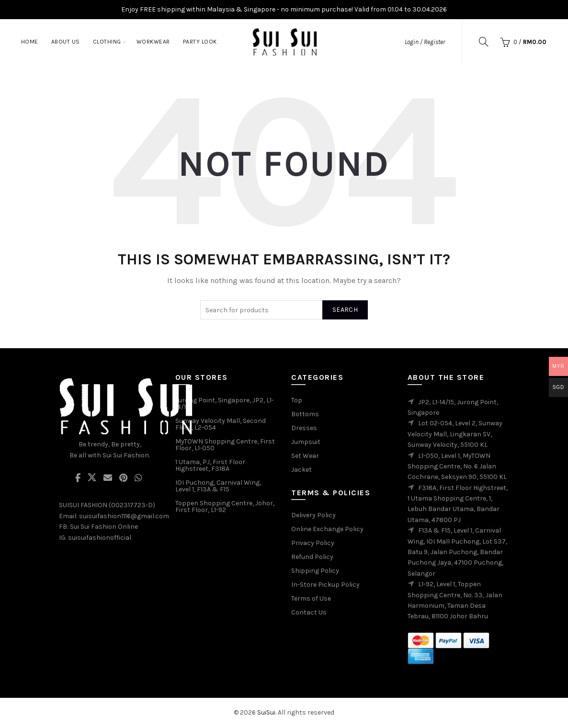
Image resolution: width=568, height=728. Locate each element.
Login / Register (425, 42)
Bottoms (305, 414)
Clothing (107, 42)
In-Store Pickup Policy (325, 585)
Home (30, 42)
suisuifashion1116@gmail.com (124, 516)
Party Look (200, 42)
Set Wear (305, 456)
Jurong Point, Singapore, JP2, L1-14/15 (225, 404)
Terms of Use (311, 598)
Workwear (153, 42)
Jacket (301, 470)
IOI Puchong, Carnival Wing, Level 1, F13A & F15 (218, 486)
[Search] (484, 42)
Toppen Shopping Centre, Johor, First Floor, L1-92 (225, 506)
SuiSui (266, 712)
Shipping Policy (315, 571)
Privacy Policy (313, 543)
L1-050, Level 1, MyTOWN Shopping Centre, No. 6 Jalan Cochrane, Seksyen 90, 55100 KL (457, 466)
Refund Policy (312, 557)
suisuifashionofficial (100, 538)
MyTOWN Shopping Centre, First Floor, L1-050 (225, 445)
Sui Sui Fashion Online (104, 527)
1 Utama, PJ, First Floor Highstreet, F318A (210, 465)
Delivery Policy (313, 515)
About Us (66, 42)
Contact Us (309, 612)
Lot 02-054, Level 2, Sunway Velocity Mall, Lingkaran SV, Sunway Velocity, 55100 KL (455, 434)
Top (297, 400)
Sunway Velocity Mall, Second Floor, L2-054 (221, 424)
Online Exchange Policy (327, 529)
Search (345, 310)
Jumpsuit (306, 442)
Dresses (304, 428)
